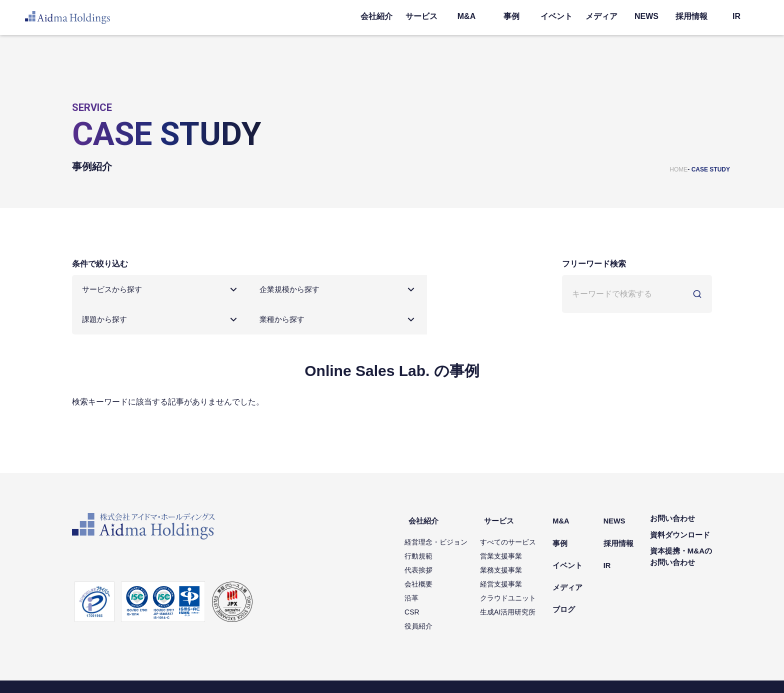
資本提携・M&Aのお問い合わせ (681, 535)
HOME (678, 169)
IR (736, 16)
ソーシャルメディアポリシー (237, 673)
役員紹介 (435, 598)
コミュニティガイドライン (321, 673)
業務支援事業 (517, 542)
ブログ (576, 562)
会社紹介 (376, 16)
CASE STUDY (711, 169)
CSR (428, 584)
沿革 (428, 570)
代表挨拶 (435, 542)
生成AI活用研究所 (524, 584)
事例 (511, 16)
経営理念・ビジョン (452, 514)
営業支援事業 (517, 528)
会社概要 (435, 556)
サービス (421, 16)
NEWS (646, 16)
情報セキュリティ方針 (159, 673)
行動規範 (435, 528)
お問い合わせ (672, 497)
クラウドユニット (524, 570)
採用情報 (691, 16)
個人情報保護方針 (96, 673)
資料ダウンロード (680, 513)
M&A (466, 16)
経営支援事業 (517, 556)
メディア (601, 16)
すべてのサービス (524, 514)
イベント (556, 16)
